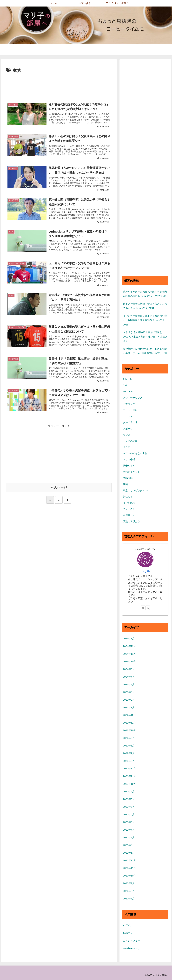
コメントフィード (133, 941)
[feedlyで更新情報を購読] (143, 608)
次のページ (59, 492)
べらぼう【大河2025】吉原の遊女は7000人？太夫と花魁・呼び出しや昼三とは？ (145, 337)
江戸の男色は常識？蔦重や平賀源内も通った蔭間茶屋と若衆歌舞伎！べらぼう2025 (145, 320)
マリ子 (145, 572)
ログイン (128, 925)
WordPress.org (131, 948)
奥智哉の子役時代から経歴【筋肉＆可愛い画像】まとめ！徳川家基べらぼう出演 (145, 351)
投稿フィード (130, 933)
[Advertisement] (59, 84)
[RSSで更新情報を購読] (148, 608)
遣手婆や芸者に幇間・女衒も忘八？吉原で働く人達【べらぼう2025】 (145, 306)
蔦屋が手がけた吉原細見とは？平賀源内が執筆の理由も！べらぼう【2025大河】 (145, 294)
